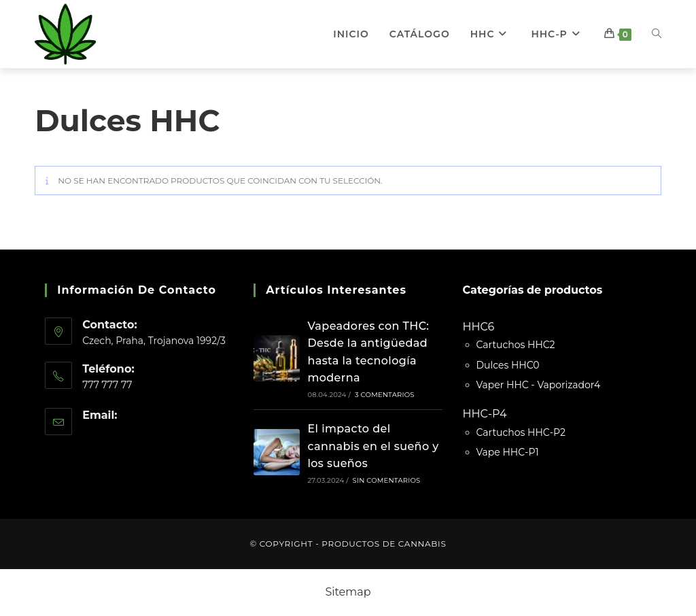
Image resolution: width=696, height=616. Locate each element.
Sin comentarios (387, 480)
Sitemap (348, 592)
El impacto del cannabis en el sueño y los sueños (373, 446)
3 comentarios (385, 395)
